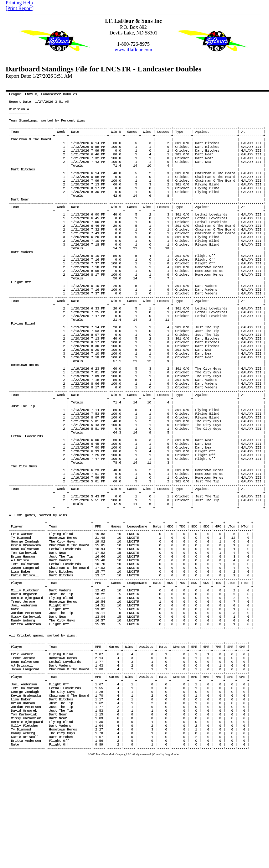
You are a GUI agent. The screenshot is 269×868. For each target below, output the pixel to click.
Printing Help (19, 3)
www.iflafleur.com (133, 50)
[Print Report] (20, 8)
